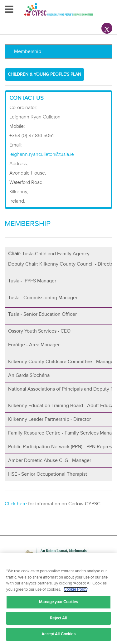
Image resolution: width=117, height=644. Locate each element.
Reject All (58, 618)
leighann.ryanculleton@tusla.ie (42, 154)
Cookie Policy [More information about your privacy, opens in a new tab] (76, 589)
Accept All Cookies (58, 634)
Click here (16, 504)
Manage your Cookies (58, 602)
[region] (58, 599)
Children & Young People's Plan (44, 74)
